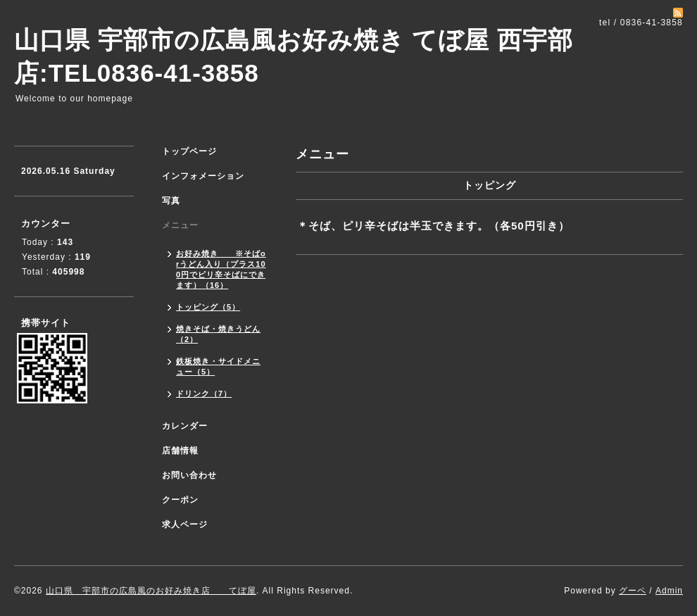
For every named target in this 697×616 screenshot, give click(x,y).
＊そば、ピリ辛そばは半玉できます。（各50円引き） (433, 226)
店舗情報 (180, 451)
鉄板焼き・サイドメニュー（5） (218, 366)
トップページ (189, 151)
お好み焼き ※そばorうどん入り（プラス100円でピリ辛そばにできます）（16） (221, 269)
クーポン (180, 500)
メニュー (180, 225)
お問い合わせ (189, 475)
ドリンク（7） (204, 394)
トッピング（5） (208, 307)
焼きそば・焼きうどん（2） (218, 334)
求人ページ (185, 524)
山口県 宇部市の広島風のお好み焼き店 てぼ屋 (151, 591)
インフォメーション (203, 176)
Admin (669, 591)
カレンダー (185, 426)
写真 (171, 201)
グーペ (633, 591)
